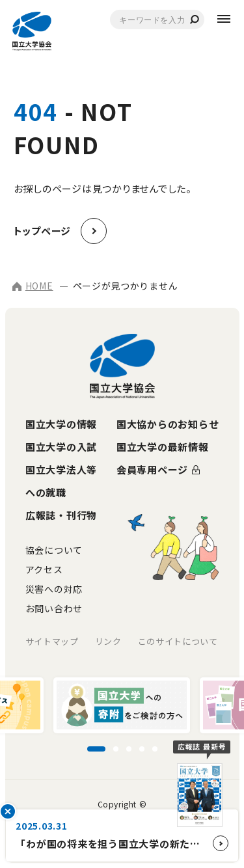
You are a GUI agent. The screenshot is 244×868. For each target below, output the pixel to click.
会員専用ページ (152, 469)
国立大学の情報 (61, 424)
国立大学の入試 (61, 447)
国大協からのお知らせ (168, 424)
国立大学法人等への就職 (61, 481)
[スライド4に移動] (142, 749)
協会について (54, 550)
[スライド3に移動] (129, 749)
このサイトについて (178, 641)
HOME (33, 286)
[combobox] (157, 20)
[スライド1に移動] (96, 749)
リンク (108, 641)
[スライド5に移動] (155, 749)
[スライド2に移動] (116, 749)
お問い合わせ (54, 608)
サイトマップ (52, 641)
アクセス (44, 569)
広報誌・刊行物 (61, 515)
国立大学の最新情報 (163, 447)
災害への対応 (54, 589)
